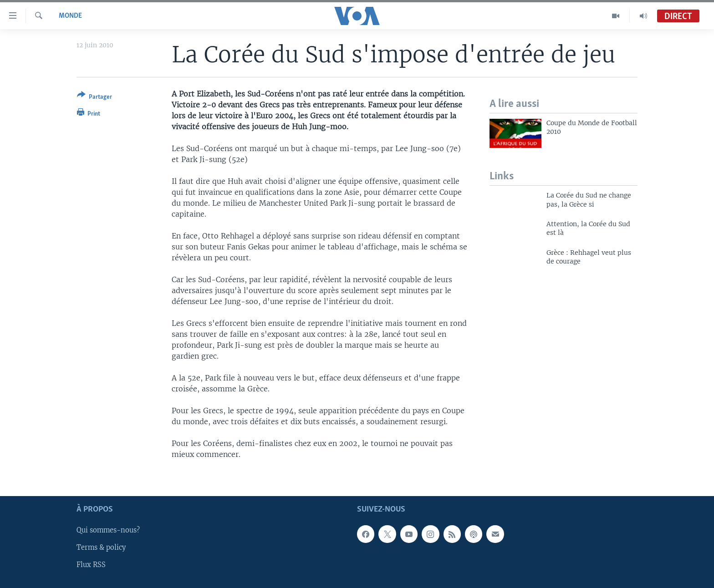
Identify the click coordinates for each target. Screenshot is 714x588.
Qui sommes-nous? (108, 530)
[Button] (94, 98)
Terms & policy (101, 547)
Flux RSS (91, 565)
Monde (70, 16)
